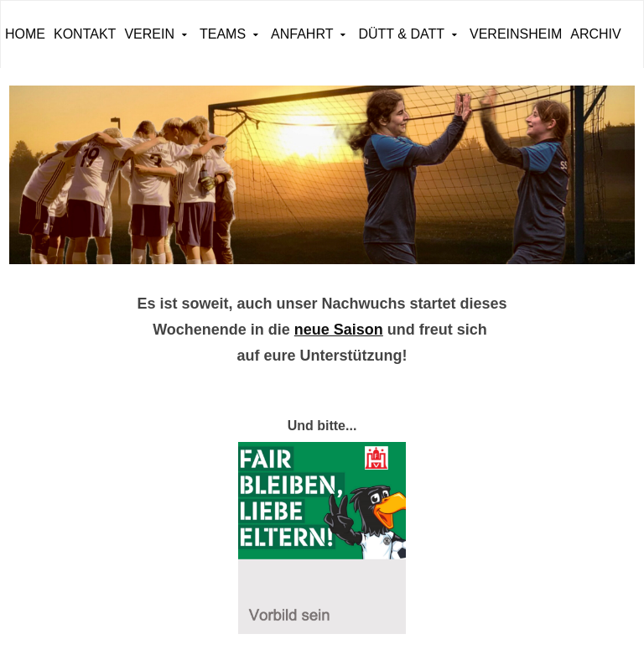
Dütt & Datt (401, 34)
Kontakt (85, 34)
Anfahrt (302, 34)
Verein (149, 34)
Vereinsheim (516, 34)
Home (25, 34)
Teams (223, 34)
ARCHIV (595, 34)
